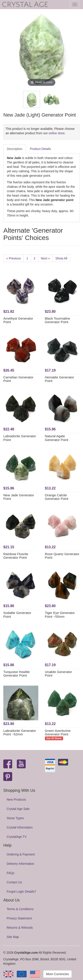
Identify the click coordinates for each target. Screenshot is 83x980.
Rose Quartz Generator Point (62, 556)
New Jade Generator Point (19, 497)
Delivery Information (20, 864)
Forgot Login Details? (21, 892)
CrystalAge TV (17, 837)
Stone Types (15, 818)
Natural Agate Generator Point (57, 438)
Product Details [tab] (40, 149)
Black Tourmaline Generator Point (58, 320)
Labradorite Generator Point (20, 438)
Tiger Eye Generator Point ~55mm (60, 615)
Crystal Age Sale (18, 809)
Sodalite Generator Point (17, 615)
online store (57, 133)
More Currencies (57, 974)
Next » (45, 258)
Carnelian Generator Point (18, 379)
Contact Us (14, 882)
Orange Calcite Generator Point (57, 497)
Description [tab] (15, 149)
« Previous (14, 258)
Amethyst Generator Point (18, 320)
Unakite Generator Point (59, 674)
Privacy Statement (19, 918)
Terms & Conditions (20, 909)
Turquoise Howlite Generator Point (17, 674)
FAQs (11, 873)
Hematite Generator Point (60, 379)
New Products (16, 800)
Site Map (13, 937)
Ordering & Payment (21, 854)
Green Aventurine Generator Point (58, 733)
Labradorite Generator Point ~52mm (20, 733)
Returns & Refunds (20, 928)
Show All (61, 258)
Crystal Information (20, 827)
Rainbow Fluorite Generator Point (16, 556)
